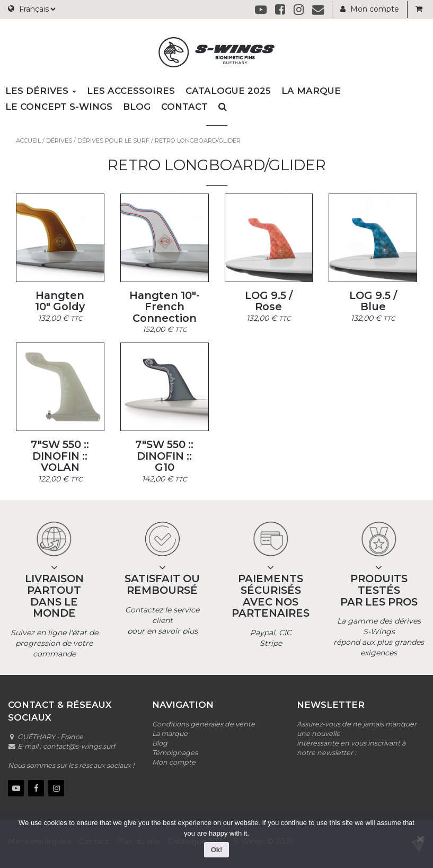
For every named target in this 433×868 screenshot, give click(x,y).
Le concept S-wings (59, 107)
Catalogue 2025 (228, 91)
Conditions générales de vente (204, 724)
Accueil (28, 141)
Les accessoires (131, 91)
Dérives (59, 141)
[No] (420, 839)
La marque (311, 91)
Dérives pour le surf (113, 141)
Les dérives (41, 91)
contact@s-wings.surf (79, 746)
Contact (184, 107)
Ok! (217, 850)
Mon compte (370, 9)
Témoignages (175, 753)
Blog (137, 107)
